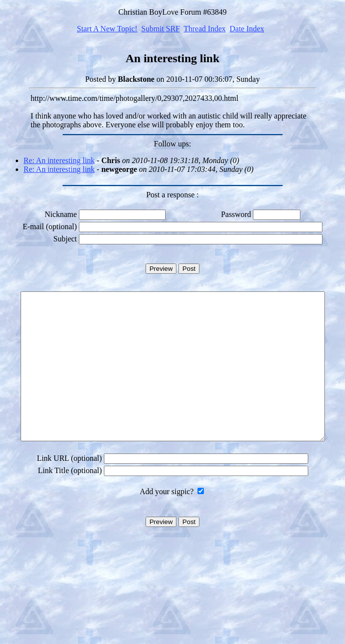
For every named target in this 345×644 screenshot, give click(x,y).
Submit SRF (160, 29)
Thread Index (205, 29)
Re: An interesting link (59, 160)
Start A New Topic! (107, 29)
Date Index (247, 29)
